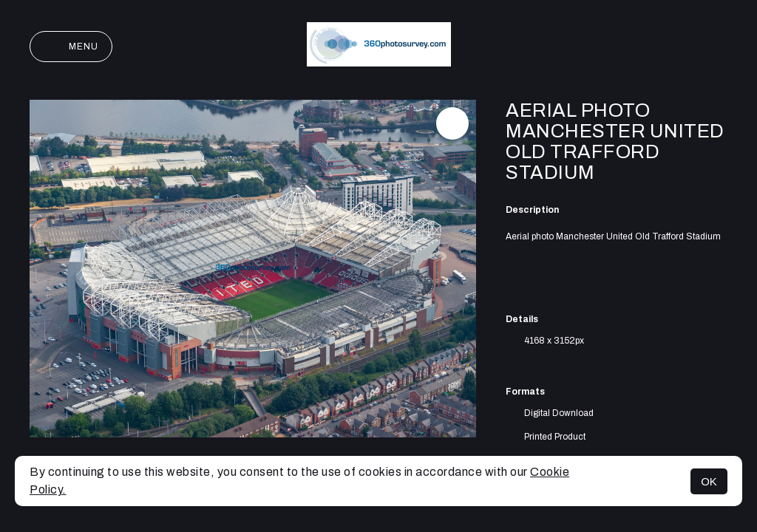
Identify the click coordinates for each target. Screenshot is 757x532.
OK (709, 481)
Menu (71, 47)
